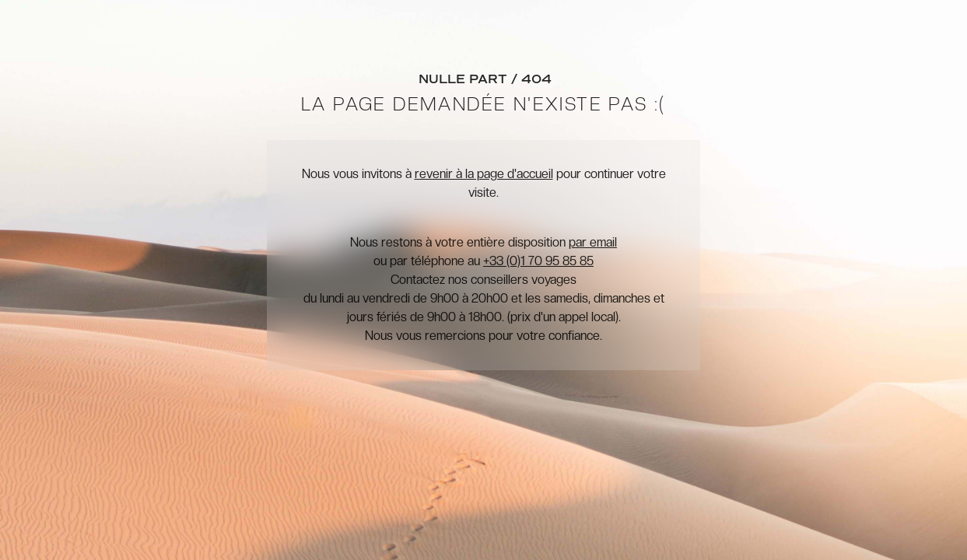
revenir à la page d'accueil (484, 174)
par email (593, 242)
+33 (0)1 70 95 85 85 (538, 261)
